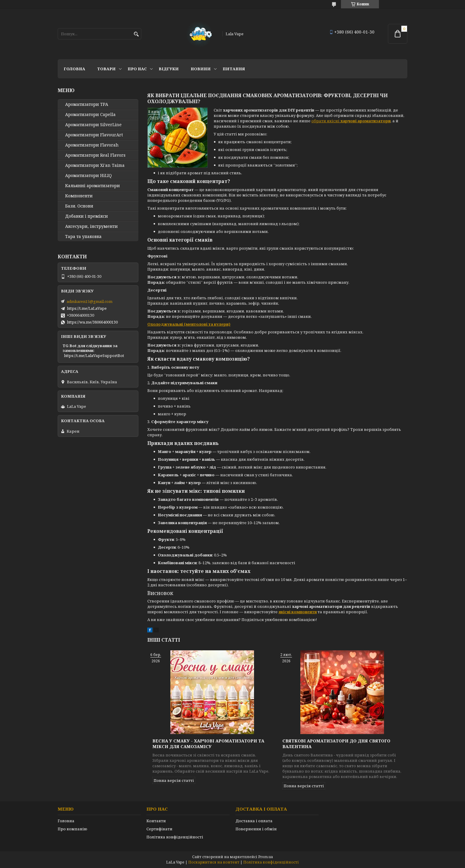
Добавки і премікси (87, 216)
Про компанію (72, 829)
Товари (106, 69)
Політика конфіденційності (175, 837)
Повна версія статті (174, 780)
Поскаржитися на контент (214, 862)
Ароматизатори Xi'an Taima (95, 165)
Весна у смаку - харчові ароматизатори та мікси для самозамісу (208, 744)
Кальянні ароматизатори (92, 186)
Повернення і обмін (256, 829)
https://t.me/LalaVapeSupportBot (94, 356)
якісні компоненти (298, 612)
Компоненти (79, 196)
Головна (74, 69)
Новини (201, 69)
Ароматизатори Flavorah (92, 145)
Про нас (137, 69)
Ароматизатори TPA (87, 104)
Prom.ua (266, 857)
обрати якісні (351, 121)
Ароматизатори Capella (90, 115)
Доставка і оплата (254, 821)
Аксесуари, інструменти (91, 226)
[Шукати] (136, 34)
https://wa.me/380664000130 (92, 322)
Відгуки (169, 69)
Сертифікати (159, 829)
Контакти (156, 821)
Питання (234, 69)
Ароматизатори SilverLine (93, 125)
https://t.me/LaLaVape (87, 308)
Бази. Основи (79, 206)
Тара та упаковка (83, 237)
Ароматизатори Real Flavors (95, 155)
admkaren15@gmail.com (90, 301)
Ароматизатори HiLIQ (88, 176)
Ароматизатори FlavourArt (94, 135)
